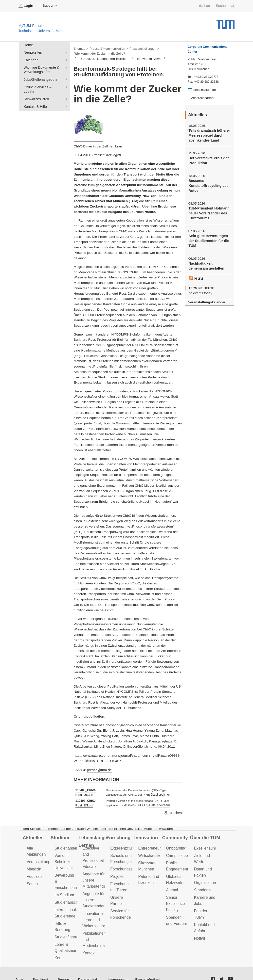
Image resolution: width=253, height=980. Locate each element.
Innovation (145, 835)
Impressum (113, 968)
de (202, 6)
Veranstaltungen (40, 859)
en (209, 6)
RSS (196, 274)
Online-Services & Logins (65, 85)
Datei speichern (160, 793)
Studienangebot (67, 846)
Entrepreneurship (152, 846)
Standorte (202, 886)
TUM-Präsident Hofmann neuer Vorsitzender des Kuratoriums (208, 210)
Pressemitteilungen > (141, 48)
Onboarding (176, 846)
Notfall (199, 932)
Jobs (19, 968)
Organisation (205, 879)
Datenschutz (85, 968)
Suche (226, 6)
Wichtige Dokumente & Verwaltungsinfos (65, 66)
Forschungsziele (124, 866)
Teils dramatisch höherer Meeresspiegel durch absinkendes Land (208, 135)
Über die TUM (205, 835)
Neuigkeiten (65, 52)
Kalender (65, 59)
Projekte (117, 873)
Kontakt (61, 945)
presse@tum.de (99, 769)
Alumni (172, 886)
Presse (61, 968)
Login (26, 6)
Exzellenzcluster (124, 846)
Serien (32, 880)
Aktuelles (33, 835)
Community (174, 835)
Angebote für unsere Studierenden (93, 895)
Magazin (34, 866)
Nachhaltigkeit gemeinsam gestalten (205, 262)
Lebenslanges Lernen (93, 839)
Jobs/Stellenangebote (65, 78)
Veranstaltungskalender (206, 298)
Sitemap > (81, 48)
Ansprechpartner (202, 97)
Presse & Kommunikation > (107, 48)
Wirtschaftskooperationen (159, 853)
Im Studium (64, 885)
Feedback (40, 968)
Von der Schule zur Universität (63, 859)
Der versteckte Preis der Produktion (208, 159)
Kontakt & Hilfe (65, 99)
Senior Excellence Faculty (175, 899)
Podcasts (34, 873)
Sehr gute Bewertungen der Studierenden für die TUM (208, 237)
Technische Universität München (226, 22)
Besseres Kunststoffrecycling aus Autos (208, 184)
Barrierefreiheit (142, 968)
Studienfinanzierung (71, 925)
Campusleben (178, 853)
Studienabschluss (69, 892)
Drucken (173, 811)
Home (28, 45)
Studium (59, 835)
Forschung (118, 835)
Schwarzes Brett (65, 92)
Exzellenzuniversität (210, 846)
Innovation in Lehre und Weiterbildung (94, 914)
